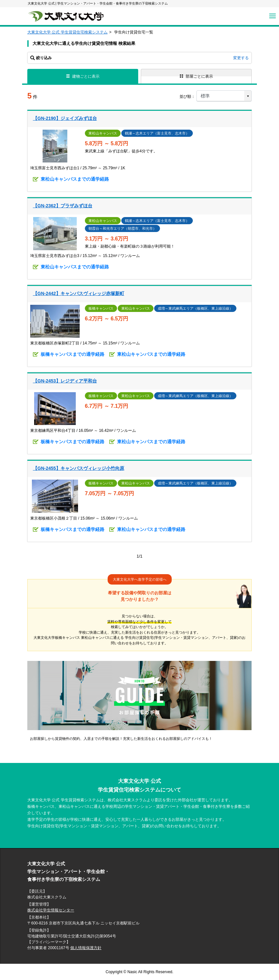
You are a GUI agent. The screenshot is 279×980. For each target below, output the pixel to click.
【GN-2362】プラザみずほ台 (63, 206)
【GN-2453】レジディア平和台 (65, 381)
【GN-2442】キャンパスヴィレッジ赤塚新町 (79, 293)
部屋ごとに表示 (196, 76)
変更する (241, 58)
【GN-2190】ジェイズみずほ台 (65, 118)
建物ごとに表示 (83, 76)
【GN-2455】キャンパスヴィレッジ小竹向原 (79, 468)
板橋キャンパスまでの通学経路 (73, 354)
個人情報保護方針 (86, 948)
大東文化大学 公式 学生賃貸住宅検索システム (67, 32)
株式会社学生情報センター (51, 910)
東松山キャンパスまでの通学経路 (75, 179)
